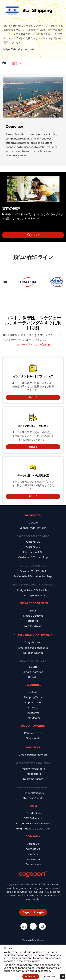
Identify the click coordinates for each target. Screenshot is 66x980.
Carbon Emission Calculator (33, 824)
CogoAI (33, 523)
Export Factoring (33, 672)
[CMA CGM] (30, 283)
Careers (33, 854)
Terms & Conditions (33, 940)
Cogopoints (33, 738)
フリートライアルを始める (33, 345)
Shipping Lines (33, 703)
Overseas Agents (33, 798)
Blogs (33, 611)
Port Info (33, 692)
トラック (33, 235)
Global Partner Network (33, 755)
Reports (33, 621)
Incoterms (33, 713)
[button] (7, 63)
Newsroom (33, 859)
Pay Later (33, 667)
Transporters (33, 774)
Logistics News (33, 626)
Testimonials (33, 864)
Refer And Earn (33, 733)
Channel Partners (33, 793)
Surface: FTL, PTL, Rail (33, 571)
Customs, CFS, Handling (33, 557)
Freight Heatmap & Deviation (33, 829)
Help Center (33, 718)
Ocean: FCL (33, 542)
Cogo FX (33, 677)
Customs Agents (33, 779)
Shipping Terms (33, 697)
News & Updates (33, 616)
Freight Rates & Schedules (33, 590)
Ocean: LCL (33, 547)
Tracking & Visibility (33, 596)
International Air (33, 552)
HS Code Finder (33, 813)
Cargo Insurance (33, 653)
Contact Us (33, 849)
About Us (33, 844)
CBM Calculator (33, 818)
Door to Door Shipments (33, 648)
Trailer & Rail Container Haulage (33, 576)
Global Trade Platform (33, 528)
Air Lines (33, 708)
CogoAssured (33, 642)
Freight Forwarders (33, 769)
